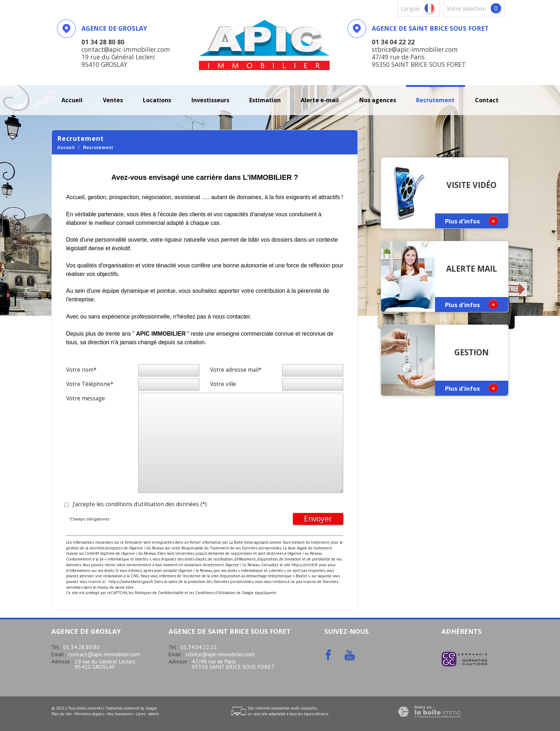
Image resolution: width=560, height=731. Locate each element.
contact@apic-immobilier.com (104, 654)
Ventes (113, 100)
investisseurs (210, 100)
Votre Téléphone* (90, 384)
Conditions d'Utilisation (215, 593)
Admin (154, 714)
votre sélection (466, 9)
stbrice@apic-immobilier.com (220, 654)
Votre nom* (81, 370)
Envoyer (318, 519)
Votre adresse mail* (236, 370)
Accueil (72, 100)
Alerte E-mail (320, 100)
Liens (141, 714)
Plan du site (62, 714)
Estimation (265, 100)
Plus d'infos (472, 221)
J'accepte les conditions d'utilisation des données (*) (140, 504)
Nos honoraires (120, 714)
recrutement (435, 100)
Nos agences (378, 100)
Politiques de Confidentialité (159, 593)
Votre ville (223, 384)
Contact (487, 100)
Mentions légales (89, 714)
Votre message (86, 398)
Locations (157, 100)
